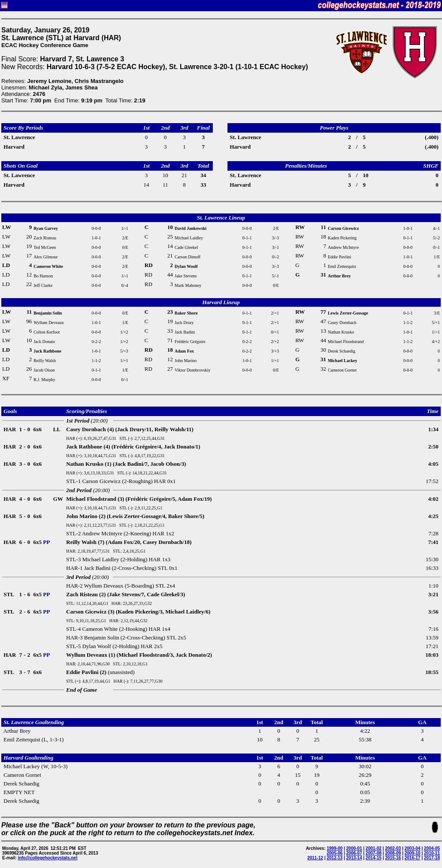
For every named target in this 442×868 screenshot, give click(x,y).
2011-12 (315, 858)
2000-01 (354, 848)
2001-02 (374, 848)
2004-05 (432, 848)
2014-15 (374, 858)
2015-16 (393, 858)
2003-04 (412, 848)
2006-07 (354, 853)
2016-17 (412, 858)
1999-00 (335, 848)
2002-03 (393, 848)
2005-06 (335, 853)
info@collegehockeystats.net (47, 858)
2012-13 (335, 858)
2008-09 (393, 853)
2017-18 (432, 858)
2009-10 (412, 853)
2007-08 (374, 853)
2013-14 (354, 858)
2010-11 (432, 853)
